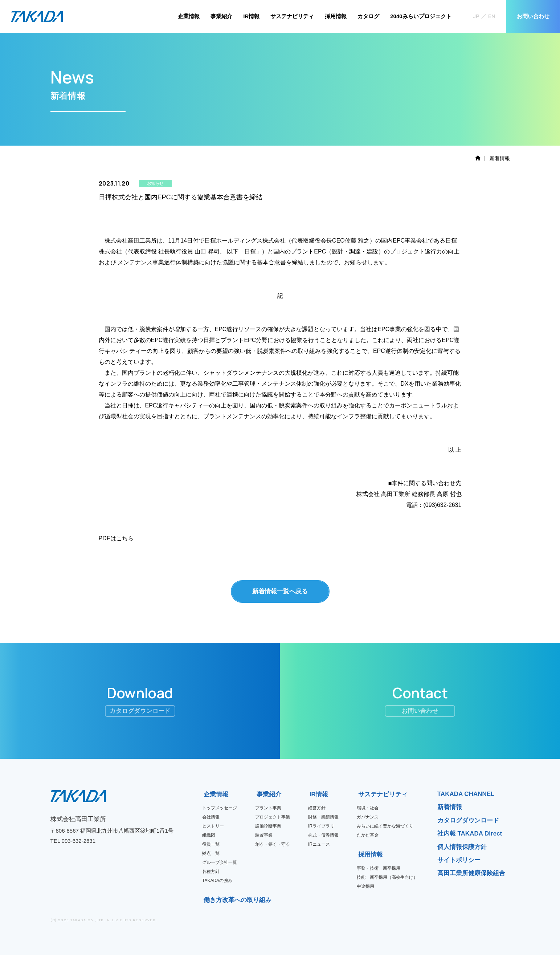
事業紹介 (221, 16)
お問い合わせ (533, 16)
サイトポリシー (459, 860)
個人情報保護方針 (462, 847)
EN (492, 16)
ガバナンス (368, 817)
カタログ (368, 16)
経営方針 (317, 808)
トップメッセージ (220, 808)
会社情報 (211, 817)
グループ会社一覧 (220, 862)
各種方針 (211, 871)
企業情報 (189, 16)
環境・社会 (368, 808)
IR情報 (251, 16)
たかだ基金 (368, 835)
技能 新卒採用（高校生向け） (387, 877)
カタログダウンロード (468, 820)
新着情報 (450, 807)
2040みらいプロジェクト (421, 16)
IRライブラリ (321, 826)
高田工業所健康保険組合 (471, 873)
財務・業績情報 (323, 817)
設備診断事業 (268, 826)
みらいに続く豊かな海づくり (385, 826)
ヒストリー (213, 826)
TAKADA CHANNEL (466, 794)
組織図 (209, 835)
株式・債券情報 (323, 835)
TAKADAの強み (217, 881)
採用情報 (336, 16)
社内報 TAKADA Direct (470, 834)
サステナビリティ (292, 16)
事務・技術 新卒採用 (379, 868)
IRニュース (319, 844)
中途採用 (365, 886)
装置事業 (264, 835)
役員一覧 (211, 844)
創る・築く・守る (273, 844)
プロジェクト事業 (273, 817)
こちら (125, 538)
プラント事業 (268, 808)
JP (476, 16)
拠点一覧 (211, 853)
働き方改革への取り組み (206, 900)
